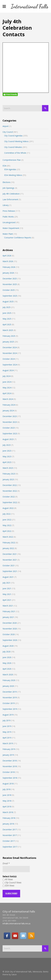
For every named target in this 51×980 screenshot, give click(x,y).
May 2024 (7, 388)
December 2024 (10, 347)
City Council (8, 132)
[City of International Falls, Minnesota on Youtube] (15, 936)
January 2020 (8, 686)
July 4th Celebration (11, 194)
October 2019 (9, 703)
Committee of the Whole (15, 153)
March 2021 (8, 606)
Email (6, 863)
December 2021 (10, 554)
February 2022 (9, 543)
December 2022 (10, 485)
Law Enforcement (10, 199)
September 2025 (10, 296)
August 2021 (8, 577)
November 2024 (10, 353)
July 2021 (7, 583)
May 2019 (7, 732)
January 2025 (8, 342)
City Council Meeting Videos (16, 141)
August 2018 (8, 784)
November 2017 (10, 835)
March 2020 (8, 675)
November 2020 (10, 629)
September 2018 (10, 778)
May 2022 (7, 525)
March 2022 (8, 537)
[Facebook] (7, 936)
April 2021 (7, 600)
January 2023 (8, 479)
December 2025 (10, 279)
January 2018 (8, 824)
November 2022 (10, 491)
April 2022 (7, 531)
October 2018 (9, 772)
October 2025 (9, 290)
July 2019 (7, 720)
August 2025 (8, 302)
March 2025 (8, 330)
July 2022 (7, 514)
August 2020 (8, 646)
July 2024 (7, 376)
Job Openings (8, 188)
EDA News (8, 886)
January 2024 (8, 411)
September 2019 (10, 709)
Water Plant (8, 234)
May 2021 (7, 594)
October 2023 (9, 428)
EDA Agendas (10, 169)
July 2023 (7, 445)
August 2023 (8, 439)
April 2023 (7, 462)
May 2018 (7, 801)
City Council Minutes (13, 147)
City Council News (12, 883)
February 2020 (9, 680)
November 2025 (10, 284)
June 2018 (7, 795)
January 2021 (8, 617)
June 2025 (7, 313)
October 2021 (9, 565)
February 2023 (9, 474)
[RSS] (31, 936)
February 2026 (9, 267)
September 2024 (10, 365)
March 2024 (8, 399)
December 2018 (10, 761)
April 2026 (7, 256)
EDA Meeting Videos (13, 175)
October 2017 (9, 841)
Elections (7, 182)
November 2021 (10, 560)
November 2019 (10, 697)
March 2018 (8, 812)
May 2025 (7, 319)
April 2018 (7, 807)
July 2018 (7, 789)
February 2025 (9, 336)
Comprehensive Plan (12, 160)
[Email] (23, 936)
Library (6, 205)
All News (8, 879)
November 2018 (10, 766)
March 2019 (8, 743)
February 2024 (9, 405)
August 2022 (8, 508)
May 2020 (7, 663)
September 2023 (10, 433)
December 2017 (10, 829)
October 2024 (9, 359)
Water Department (11, 228)
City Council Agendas (13, 136)
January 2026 (8, 273)
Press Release (9, 211)
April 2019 (7, 738)
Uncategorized (9, 222)
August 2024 (8, 370)
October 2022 (9, 497)
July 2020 (7, 652)
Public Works (8, 217)
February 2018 (9, 818)
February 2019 (9, 749)
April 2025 (7, 324)
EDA (4, 166)
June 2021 (7, 588)
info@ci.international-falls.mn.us (17, 923)
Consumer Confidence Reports (18, 238)
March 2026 (8, 261)
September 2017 (10, 847)
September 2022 (10, 502)
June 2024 (7, 382)
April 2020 (7, 669)
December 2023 (10, 416)
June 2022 (7, 520)
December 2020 (10, 623)
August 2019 (8, 715)
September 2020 (10, 640)
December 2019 (10, 692)
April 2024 (7, 393)
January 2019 (8, 755)
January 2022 (8, 548)
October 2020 (9, 634)
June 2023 (7, 451)
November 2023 (10, 422)
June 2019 (7, 726)
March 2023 (8, 468)
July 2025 (7, 307)
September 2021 (10, 571)
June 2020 (7, 657)
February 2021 (9, 611)
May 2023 (7, 456)
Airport (6, 126)
